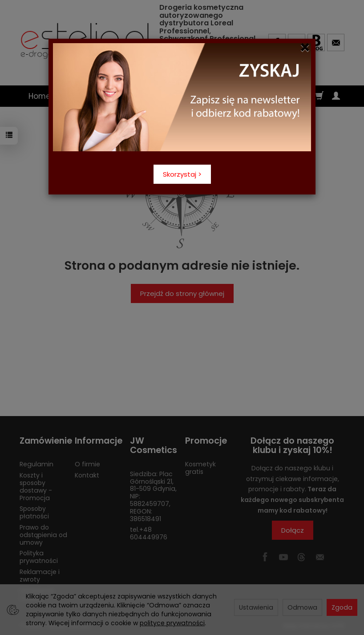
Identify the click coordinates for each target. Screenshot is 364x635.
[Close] (305, 48)
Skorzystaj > (182, 174)
